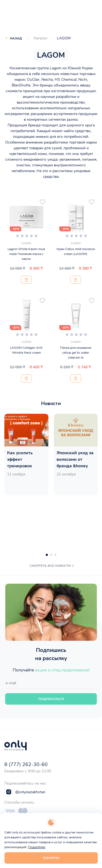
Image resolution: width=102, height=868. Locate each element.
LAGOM (64, 38)
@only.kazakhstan (25, 792)
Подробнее (37, 847)
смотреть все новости (52, 566)
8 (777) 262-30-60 (26, 764)
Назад (16, 38)
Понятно (51, 858)
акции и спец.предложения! (62, 670)
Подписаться (51, 699)
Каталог (41, 38)
